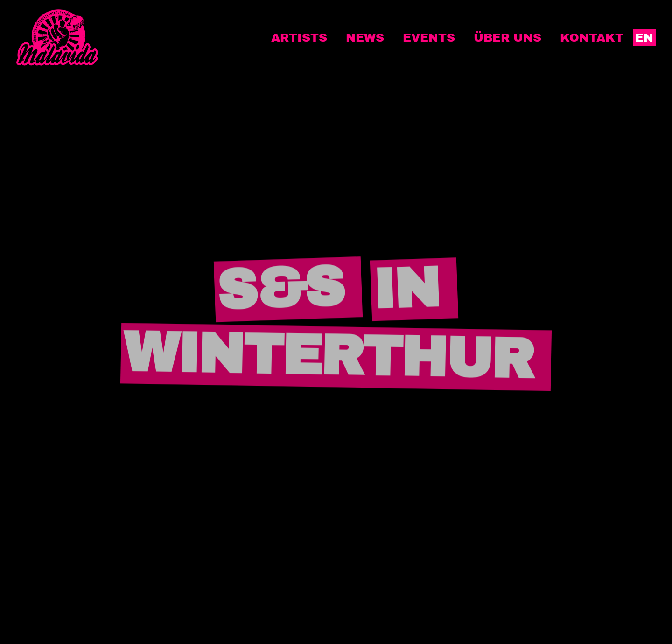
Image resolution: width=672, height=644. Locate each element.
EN (644, 38)
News (365, 38)
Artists (299, 38)
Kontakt (592, 38)
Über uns (507, 38)
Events (429, 38)
